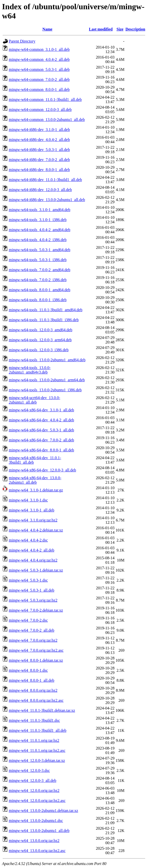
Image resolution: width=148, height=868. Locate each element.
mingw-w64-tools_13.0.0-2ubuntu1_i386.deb (45, 390)
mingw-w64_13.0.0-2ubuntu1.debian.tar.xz (43, 811)
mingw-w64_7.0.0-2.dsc (28, 620)
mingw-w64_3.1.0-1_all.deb (32, 510)
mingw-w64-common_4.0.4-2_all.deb (39, 59)
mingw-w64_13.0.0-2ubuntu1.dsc (36, 821)
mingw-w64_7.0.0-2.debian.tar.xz (36, 610)
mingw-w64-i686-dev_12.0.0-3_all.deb (40, 190)
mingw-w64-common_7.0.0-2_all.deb (39, 79)
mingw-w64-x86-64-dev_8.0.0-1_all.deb (41, 450)
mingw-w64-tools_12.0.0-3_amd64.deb (41, 330)
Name (47, 29)
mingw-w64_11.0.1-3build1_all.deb (38, 730)
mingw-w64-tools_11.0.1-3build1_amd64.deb (46, 310)
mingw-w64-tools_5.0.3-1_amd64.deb (40, 250)
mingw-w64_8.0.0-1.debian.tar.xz (36, 660)
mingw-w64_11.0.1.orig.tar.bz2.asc (37, 750)
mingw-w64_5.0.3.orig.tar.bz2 (33, 600)
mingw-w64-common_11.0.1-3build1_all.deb (45, 100)
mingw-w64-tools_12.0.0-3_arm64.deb (40, 340)
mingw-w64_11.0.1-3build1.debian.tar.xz (42, 710)
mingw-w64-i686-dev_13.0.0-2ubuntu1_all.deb (47, 200)
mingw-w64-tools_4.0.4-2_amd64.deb (40, 230)
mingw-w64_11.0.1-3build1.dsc (34, 720)
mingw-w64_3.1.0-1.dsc (28, 500)
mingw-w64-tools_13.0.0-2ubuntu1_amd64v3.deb (30, 370)
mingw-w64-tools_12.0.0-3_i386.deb (39, 350)
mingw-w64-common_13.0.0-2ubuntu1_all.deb (47, 120)
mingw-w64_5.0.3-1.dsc (28, 580)
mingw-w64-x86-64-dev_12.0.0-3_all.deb (42, 470)
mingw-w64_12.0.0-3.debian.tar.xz (37, 760)
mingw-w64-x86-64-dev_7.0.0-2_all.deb (41, 440)
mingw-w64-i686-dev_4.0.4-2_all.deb (39, 140)
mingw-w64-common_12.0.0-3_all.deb (40, 110)
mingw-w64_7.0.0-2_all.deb (32, 630)
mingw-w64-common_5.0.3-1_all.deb (39, 69)
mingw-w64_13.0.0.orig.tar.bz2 (34, 841)
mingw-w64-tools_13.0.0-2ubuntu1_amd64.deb (47, 360)
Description (135, 29)
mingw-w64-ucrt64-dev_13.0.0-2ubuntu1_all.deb (34, 400)
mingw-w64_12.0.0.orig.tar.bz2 (34, 791)
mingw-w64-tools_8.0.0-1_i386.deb (38, 300)
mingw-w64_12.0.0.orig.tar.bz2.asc (37, 801)
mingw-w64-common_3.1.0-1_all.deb (39, 49)
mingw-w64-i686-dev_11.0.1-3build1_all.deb (45, 180)
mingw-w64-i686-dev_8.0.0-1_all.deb (39, 170)
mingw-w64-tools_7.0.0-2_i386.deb (38, 280)
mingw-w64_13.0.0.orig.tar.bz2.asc (37, 851)
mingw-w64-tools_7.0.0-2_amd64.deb (40, 270)
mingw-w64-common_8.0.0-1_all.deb (39, 90)
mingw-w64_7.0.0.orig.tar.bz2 (33, 640)
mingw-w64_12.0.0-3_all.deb (33, 780)
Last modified (101, 29)
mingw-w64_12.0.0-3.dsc (29, 770)
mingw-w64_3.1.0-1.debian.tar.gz (36, 490)
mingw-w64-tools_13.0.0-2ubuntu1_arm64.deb (47, 380)
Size (120, 29)
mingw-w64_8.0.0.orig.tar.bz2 (33, 690)
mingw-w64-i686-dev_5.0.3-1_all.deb (39, 150)
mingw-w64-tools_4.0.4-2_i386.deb (38, 240)
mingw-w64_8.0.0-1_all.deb (32, 680)
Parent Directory (22, 41)
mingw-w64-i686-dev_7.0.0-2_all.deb (39, 160)
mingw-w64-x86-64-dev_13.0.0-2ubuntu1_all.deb (35, 480)
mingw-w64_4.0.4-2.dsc (28, 540)
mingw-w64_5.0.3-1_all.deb (32, 590)
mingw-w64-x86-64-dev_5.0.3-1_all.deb (41, 430)
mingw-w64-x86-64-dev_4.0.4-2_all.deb (41, 420)
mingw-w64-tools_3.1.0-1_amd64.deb (40, 210)
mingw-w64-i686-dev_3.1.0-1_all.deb (39, 130)
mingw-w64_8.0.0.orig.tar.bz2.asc (36, 700)
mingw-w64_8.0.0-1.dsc (28, 670)
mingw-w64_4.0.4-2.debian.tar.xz (36, 530)
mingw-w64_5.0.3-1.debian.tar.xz (36, 570)
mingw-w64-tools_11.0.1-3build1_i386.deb (44, 320)
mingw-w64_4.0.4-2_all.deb (32, 550)
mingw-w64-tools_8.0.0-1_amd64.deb (40, 290)
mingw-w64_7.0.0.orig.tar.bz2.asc (36, 650)
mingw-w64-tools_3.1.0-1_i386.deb (38, 220)
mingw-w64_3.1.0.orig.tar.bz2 (33, 520)
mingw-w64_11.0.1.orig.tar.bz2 (34, 740)
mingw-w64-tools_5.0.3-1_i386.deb (38, 260)
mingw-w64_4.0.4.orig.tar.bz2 (33, 560)
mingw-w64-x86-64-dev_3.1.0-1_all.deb (41, 410)
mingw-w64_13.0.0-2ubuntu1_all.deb (39, 831)
